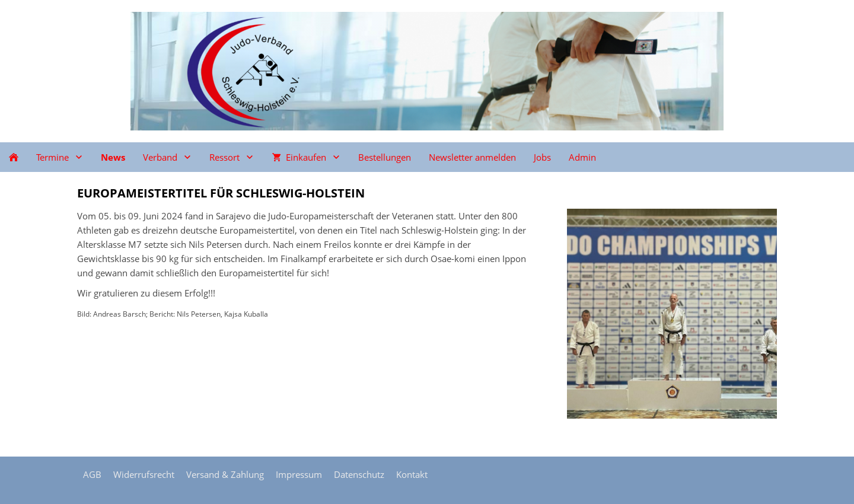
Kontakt (412, 474)
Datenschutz (359, 474)
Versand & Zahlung (225, 474)
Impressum (299, 474)
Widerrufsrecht (144, 474)
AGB (92, 474)
